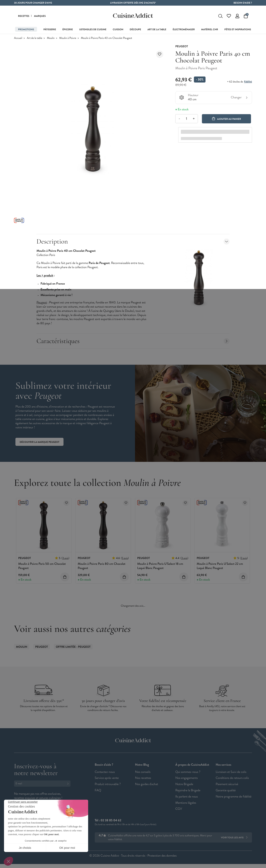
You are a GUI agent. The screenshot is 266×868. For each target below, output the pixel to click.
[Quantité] (187, 119)
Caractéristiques (133, 342)
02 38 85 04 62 (111, 821)
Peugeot (42, 648)
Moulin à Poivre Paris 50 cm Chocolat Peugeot (42, 567)
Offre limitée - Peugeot (73, 648)
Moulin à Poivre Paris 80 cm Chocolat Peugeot (102, 567)
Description (133, 242)
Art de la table (35, 39)
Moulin (51, 39)
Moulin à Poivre (68, 39)
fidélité (248, 83)
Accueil (18, 39)
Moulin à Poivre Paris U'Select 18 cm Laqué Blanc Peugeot (160, 567)
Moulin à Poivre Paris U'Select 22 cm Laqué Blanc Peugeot (220, 567)
